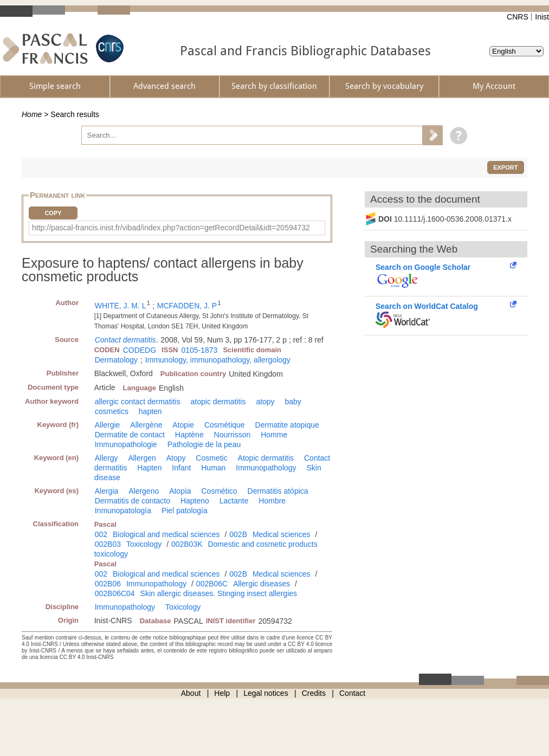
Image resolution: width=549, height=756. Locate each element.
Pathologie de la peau (204, 444)
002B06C (212, 584)
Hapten (149, 468)
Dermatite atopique (287, 425)
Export (505, 167)
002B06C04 (115, 593)
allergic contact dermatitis (138, 402)
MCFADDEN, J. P (187, 306)
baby (293, 402)
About (191, 693)
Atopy (176, 458)
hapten (150, 411)
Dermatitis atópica (278, 491)
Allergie (108, 425)
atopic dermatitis (218, 402)
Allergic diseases (261, 584)
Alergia (107, 491)
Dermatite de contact (130, 435)
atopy (265, 402)
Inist (542, 17)
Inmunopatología (123, 511)
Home (32, 114)
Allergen (142, 458)
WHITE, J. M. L (121, 306)
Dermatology (116, 360)
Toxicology (144, 544)
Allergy (106, 458)
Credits (314, 693)
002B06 (108, 584)
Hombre (272, 501)
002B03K (187, 544)
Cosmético (219, 491)
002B (238, 534)
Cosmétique (225, 425)
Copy (53, 213)
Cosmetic (211, 458)
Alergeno (144, 491)
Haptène (189, 435)
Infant (181, 468)
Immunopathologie (126, 444)
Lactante (234, 501)
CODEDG (140, 350)
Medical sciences (282, 534)
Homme (274, 435)
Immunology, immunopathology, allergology (218, 360)
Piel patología (185, 511)
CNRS (518, 17)
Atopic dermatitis (266, 458)
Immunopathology (266, 468)
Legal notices (266, 693)
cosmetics (112, 411)
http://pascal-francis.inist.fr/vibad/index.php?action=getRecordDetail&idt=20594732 (171, 228)
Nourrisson (232, 435)
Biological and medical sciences (166, 534)
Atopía (180, 491)
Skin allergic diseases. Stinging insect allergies (219, 593)
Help (222, 693)
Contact (352, 693)
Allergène (146, 425)
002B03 (108, 544)
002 (101, 534)
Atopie (183, 425)
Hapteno (195, 501)
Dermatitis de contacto (133, 501)
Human (213, 468)
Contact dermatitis (125, 340)
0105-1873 (199, 350)
